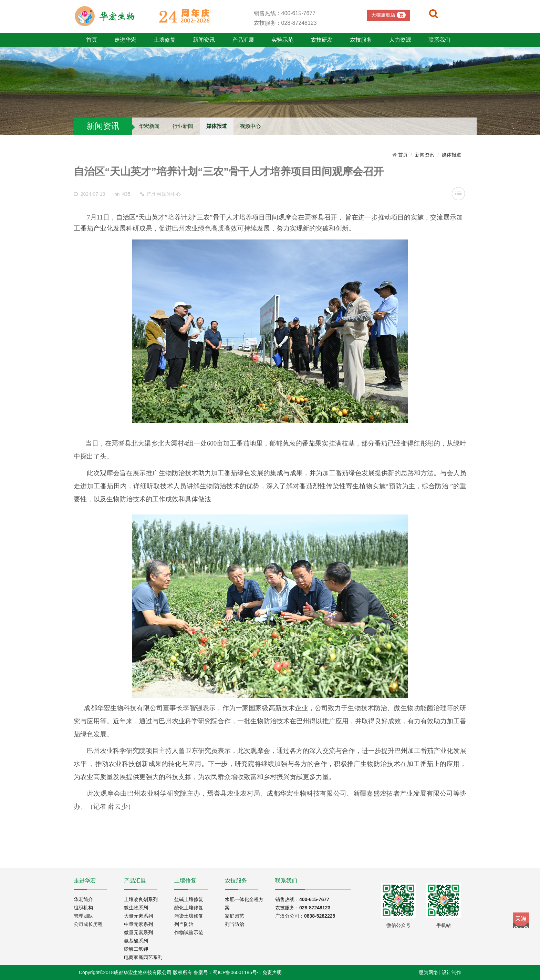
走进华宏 (125, 40)
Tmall (521, 920)
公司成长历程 (88, 924)
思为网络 (428, 972)
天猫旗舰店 (388, 15)
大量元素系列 (138, 916)
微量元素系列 (138, 932)
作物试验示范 (189, 932)
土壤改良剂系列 (141, 899)
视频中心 (250, 126)
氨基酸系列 (136, 941)
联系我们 (439, 40)
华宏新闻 (149, 126)
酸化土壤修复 (189, 908)
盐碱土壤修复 (189, 899)
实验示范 (282, 40)
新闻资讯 (204, 40)
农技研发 (322, 40)
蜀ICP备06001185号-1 (237, 972)
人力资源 (400, 40)
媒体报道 (217, 126)
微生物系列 (136, 908)
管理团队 (83, 916)
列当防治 (184, 924)
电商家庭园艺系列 (143, 957)
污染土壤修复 (189, 916)
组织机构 (83, 908)
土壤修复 (165, 40)
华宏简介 (83, 899)
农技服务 (361, 40)
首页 (92, 40)
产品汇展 (243, 40)
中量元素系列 (138, 924)
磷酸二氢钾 (136, 949)
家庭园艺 (235, 916)
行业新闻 (183, 126)
